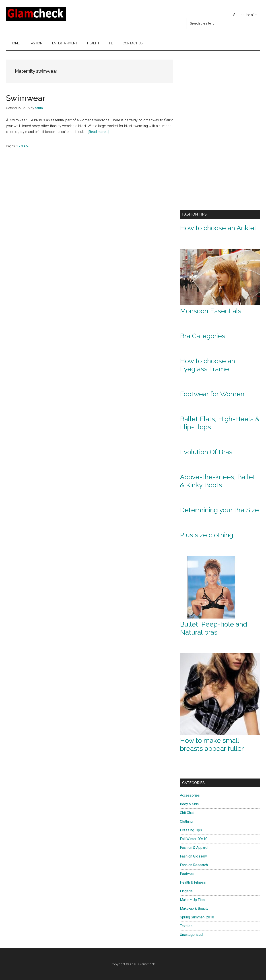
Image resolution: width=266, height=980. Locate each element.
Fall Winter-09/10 (194, 839)
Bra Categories (203, 336)
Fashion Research (194, 865)
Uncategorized (191, 935)
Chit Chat (187, 813)
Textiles (186, 926)
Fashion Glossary (193, 856)
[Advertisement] (213, 132)
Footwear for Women (212, 394)
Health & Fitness (193, 882)
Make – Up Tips (192, 900)
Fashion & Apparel (194, 848)
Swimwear (26, 98)
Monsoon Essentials (211, 311)
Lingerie (186, 891)
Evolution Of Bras (206, 452)
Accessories (190, 795)
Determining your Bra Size (219, 510)
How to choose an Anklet (218, 228)
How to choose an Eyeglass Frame (207, 365)
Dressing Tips (191, 830)
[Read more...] (98, 132)
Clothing (186, 821)
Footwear (187, 874)
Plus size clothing (207, 535)
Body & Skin (189, 804)
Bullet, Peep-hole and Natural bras (213, 628)
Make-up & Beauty (194, 908)
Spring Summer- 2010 (197, 917)
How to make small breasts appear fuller (212, 744)
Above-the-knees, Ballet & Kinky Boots (218, 481)
